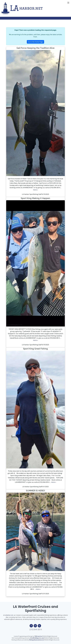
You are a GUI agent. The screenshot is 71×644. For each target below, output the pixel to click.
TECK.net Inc (38, 636)
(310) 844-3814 (36, 629)
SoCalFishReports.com (37, 638)
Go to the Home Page (35, 42)
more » (35, 190)
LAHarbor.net (9, 615)
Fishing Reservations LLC (37, 640)
